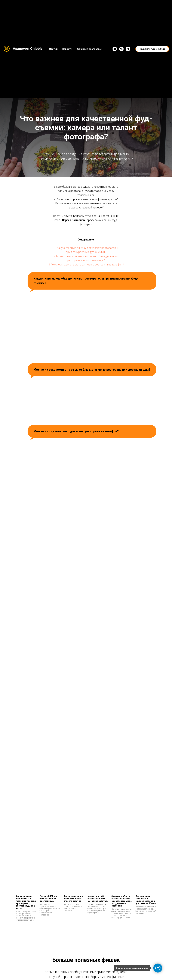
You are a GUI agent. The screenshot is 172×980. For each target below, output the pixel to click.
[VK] (121, 49)
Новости (67, 49)
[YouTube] (115, 49)
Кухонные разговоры (89, 49)
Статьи (53, 49)
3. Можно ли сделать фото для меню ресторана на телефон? (86, 264)
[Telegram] (128, 49)
